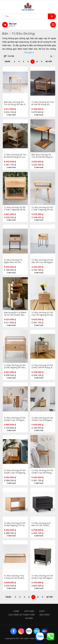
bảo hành (45, 615)
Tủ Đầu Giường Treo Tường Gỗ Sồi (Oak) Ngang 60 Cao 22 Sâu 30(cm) (15, 577)
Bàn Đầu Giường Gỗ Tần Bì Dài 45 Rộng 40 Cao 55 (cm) (43, 156)
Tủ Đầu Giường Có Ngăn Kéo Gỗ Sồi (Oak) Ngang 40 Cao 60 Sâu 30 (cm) (15, 261)
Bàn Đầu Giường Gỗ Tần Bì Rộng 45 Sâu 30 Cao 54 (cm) (15, 103)
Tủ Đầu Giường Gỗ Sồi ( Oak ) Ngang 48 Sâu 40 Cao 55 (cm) (15, 209)
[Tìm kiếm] (52, 16)
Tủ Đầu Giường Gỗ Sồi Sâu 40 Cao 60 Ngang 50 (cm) (43, 261)
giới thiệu (29, 611)
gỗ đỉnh (29, 618)
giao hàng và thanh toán (22, 615)
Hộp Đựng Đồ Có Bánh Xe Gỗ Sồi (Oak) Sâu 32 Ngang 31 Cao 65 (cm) (15, 314)
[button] (52, 56)
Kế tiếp (49, 62)
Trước (7, 62)
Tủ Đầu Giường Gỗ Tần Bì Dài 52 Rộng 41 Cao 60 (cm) (15, 156)
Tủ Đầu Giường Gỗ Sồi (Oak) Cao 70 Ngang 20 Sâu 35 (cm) (15, 419)
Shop (42, 611)
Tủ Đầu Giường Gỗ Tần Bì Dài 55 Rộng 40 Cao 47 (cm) (43, 103)
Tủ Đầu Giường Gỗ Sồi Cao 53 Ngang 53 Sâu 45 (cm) (43, 314)
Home (16, 611)
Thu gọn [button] (28, 52)
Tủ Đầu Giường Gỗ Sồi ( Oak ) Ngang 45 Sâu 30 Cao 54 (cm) (43, 209)
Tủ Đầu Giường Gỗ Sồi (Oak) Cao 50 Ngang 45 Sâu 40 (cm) (42, 419)
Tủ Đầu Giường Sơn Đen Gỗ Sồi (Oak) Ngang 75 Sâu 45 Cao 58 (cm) (43, 524)
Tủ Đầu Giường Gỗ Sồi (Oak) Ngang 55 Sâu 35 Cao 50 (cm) (15, 366)
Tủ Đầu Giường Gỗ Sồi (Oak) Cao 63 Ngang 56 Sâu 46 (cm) (42, 577)
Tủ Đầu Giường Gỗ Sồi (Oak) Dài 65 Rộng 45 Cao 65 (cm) (42, 366)
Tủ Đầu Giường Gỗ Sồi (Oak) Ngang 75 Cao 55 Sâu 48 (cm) (15, 524)
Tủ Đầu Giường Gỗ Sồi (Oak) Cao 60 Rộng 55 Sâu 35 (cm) (42, 472)
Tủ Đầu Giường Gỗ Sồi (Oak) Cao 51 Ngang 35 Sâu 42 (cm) (15, 472)
